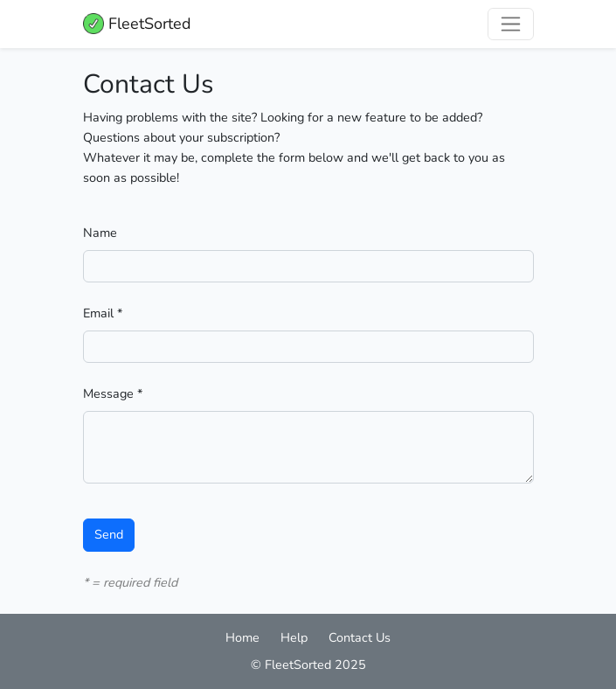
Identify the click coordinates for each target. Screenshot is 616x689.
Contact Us (360, 637)
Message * (113, 393)
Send (109, 534)
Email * (103, 313)
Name (100, 233)
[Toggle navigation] (511, 24)
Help (294, 637)
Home (242, 637)
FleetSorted (137, 24)
